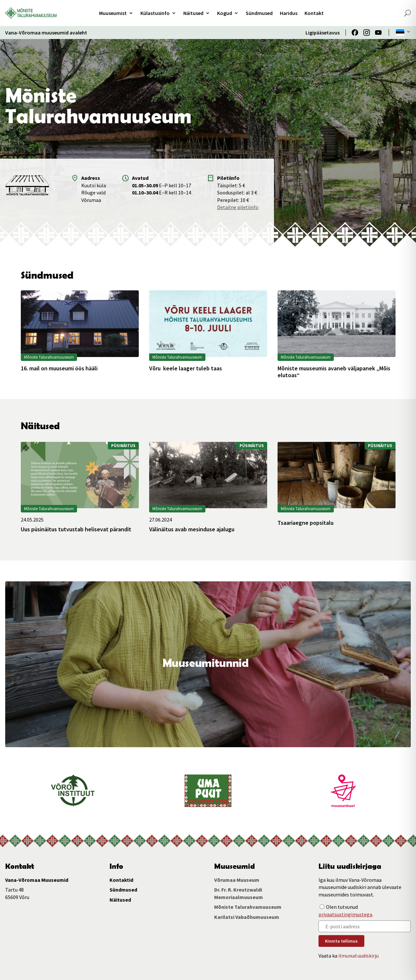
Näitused (193, 13)
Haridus (289, 13)
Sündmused (259, 13)
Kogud (225, 13)
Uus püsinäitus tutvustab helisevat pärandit (76, 529)
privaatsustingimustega (345, 914)
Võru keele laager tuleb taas (186, 368)
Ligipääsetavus (323, 33)
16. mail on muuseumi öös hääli (59, 368)
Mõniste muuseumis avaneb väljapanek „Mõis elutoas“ (334, 372)
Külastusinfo (155, 13)
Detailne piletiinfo (238, 207)
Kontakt (314, 13)
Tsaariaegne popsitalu (305, 523)
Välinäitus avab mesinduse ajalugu (192, 529)
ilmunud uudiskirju (358, 956)
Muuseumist (113, 13)
